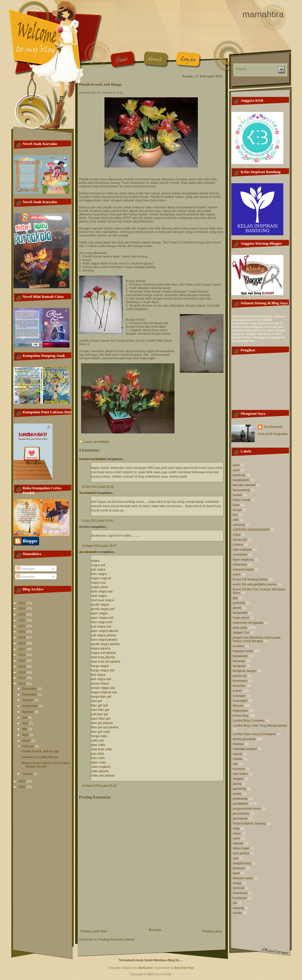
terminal (239, 888)
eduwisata (240, 564)
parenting (240, 789)
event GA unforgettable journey (255, 584)
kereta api (240, 676)
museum (239, 769)
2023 (22, 614)
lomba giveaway (244, 739)
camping (239, 525)
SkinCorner (146, 968)
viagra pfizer (100, 587)
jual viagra (98, 569)
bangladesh (241, 480)
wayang (238, 908)
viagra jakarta (101, 648)
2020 (22, 632)
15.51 (119, 93)
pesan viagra (100, 683)
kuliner (238, 691)
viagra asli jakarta (104, 653)
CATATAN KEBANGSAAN (251, 530)
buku (236, 505)
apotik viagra (100, 604)
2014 (22, 666)
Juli (25, 718)
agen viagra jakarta (105, 631)
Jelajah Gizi (241, 632)
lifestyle (238, 706)
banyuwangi (241, 490)
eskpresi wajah (243, 569)
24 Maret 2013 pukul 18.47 (99, 546)
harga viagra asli (103, 670)
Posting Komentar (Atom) (117, 939)
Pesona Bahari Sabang (249, 823)
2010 (22, 781)
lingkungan (241, 711)
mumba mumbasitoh (92, 459)
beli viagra (98, 675)
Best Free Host (184, 968)
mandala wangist (245, 749)
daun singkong (243, 559)
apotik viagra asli (103, 609)
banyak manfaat (244, 485)
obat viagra (99, 596)
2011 (22, 684)
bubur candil (242, 500)
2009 (22, 787)
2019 (22, 637)
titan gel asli (99, 705)
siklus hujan (241, 848)
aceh (236, 465)
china (237, 535)
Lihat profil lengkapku (273, 434)
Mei (25, 729)
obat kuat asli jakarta (106, 661)
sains (237, 838)
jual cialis (98, 753)
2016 (22, 655)
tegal (236, 873)
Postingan (26, 569)
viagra (95, 561)
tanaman (239, 868)
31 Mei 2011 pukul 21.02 (98, 487)
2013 (22, 672)
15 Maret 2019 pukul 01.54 (99, 786)
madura (238, 744)
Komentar (26, 577)
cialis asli (97, 740)
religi (236, 828)
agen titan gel (101, 718)
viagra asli (98, 565)
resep (237, 833)
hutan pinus (241, 618)
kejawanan (241, 656)
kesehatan (240, 681)
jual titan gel (100, 714)
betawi (238, 495)
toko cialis (98, 758)
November (30, 694)
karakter (239, 646)
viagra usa (98, 583)
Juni (26, 723)
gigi (235, 598)
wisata (237, 913)
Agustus (28, 712)
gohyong (239, 603)
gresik (237, 608)
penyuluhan (241, 813)
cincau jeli (240, 540)
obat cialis (98, 745)
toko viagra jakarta (104, 639)
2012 (22, 678)
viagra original (101, 578)
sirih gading (241, 853)
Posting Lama (212, 931)
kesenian (239, 686)
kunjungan (240, 701)
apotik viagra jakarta (105, 644)
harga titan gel (101, 696)
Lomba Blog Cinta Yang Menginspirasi (260, 725)
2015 (22, 661)
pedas (237, 794)
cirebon (238, 545)
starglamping (242, 863)
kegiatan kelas (243, 651)
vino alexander (88, 552)
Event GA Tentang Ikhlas (250, 579)
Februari (29, 746)
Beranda (155, 930)
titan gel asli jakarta (105, 727)
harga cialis (99, 736)
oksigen (238, 779)
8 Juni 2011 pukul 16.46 (97, 521)
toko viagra (99, 574)
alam (236, 470)
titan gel (97, 701)
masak (238, 754)
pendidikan (102, 442)
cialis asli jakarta (103, 775)
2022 (22, 620)
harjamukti (240, 613)
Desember (30, 689)
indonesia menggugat (248, 623)
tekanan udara (243, 878)
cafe (236, 520)
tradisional (240, 893)
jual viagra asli (101, 626)
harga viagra (100, 666)
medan (238, 759)
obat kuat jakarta (103, 657)
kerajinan (239, 666)
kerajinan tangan (245, 671)
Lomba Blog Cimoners (249, 720)
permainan (240, 818)
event (237, 574)
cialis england (101, 767)
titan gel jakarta (102, 723)
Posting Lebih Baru (94, 931)
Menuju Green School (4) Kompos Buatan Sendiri (46, 765)
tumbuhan (240, 898)
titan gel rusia (101, 732)
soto (236, 858)
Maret (27, 741)
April (26, 735)
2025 (22, 603)
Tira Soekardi (87, 493)
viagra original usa (104, 692)
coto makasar (242, 549)
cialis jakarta (100, 771)
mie (235, 764)
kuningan (239, 696)
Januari (28, 774)
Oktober (28, 700)
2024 (22, 609)
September (30, 706)
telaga (237, 883)
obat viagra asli (102, 591)
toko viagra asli (102, 622)
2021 (22, 626)
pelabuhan (240, 798)
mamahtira (263, 14)
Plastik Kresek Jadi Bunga (40, 751)
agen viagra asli (102, 618)
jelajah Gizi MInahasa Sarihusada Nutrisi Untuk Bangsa (257, 639)
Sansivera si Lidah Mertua (40, 757)
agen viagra (99, 613)
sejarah (238, 843)
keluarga (239, 661)
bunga (237, 510)
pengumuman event (247, 808)
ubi (235, 903)
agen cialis (99, 762)
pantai (237, 784)
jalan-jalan (240, 628)
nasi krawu (241, 774)
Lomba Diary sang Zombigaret (254, 734)
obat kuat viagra (102, 600)
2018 (22, 643)
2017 (22, 649)
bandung (239, 475)
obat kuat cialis (102, 749)
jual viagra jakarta (104, 635)
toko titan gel (100, 710)
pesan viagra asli (103, 688)
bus (235, 515)
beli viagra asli (101, 679)
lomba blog (241, 715)
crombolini (240, 554)
